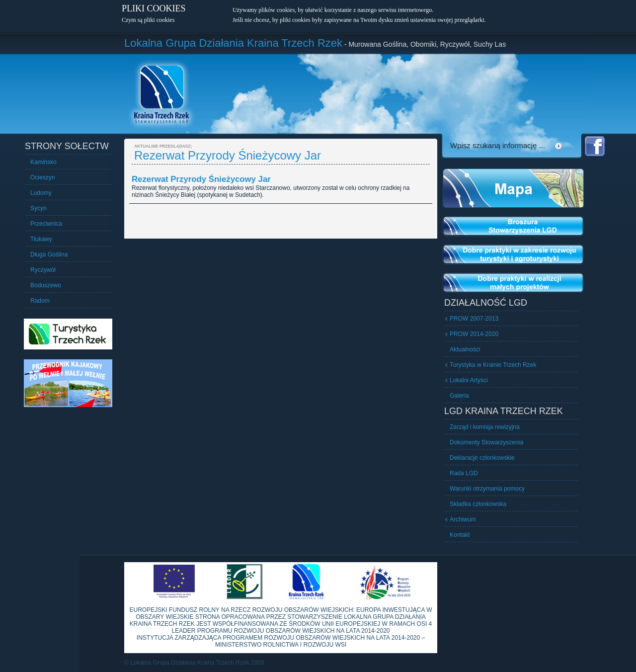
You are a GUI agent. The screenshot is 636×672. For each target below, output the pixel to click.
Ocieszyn (42, 177)
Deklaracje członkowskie (482, 458)
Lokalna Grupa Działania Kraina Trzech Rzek (233, 43)
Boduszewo (46, 285)
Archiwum (463, 519)
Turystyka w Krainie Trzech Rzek (493, 365)
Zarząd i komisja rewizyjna (485, 427)
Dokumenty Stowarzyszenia (486, 442)
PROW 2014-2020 (474, 334)
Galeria (459, 396)
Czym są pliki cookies (148, 20)
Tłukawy (41, 239)
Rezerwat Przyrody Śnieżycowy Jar (201, 179)
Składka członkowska (478, 504)
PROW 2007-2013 (474, 319)
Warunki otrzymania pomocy (487, 489)
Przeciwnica (46, 224)
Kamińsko (43, 162)
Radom (40, 301)
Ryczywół (43, 270)
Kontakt (460, 535)
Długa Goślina (49, 254)
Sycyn (39, 208)
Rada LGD (464, 473)
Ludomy (41, 193)
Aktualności (465, 349)
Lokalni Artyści (469, 380)
